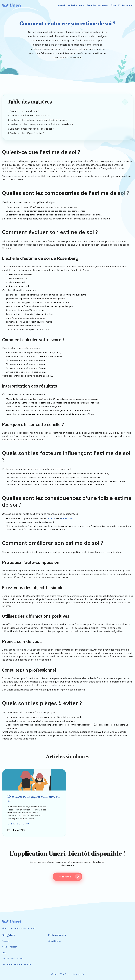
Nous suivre (70, 877)
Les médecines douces (13, 958)
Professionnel (126, 5)
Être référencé (55, 941)
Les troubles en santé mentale (16, 964)
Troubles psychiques (98, 5)
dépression (67, 518)
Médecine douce (76, 5)
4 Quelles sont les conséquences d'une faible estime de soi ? (41, 124)
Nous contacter (9, 947)
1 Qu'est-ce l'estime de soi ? (23, 111)
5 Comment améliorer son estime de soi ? (31, 129)
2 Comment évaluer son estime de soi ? (29, 115)
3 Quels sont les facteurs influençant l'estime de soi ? (37, 120)
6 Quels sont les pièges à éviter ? (26, 133)
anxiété (51, 518)
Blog (113, 5)
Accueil (61, 5)
